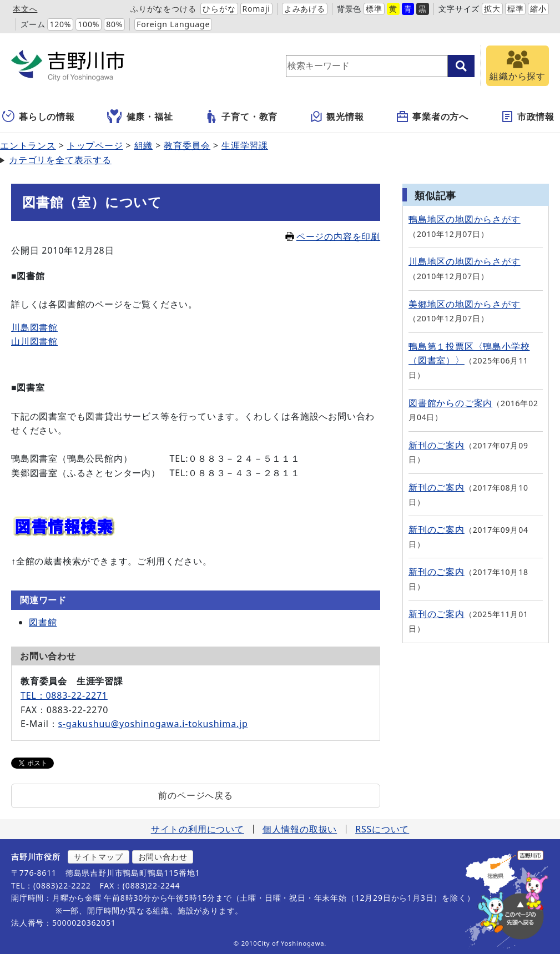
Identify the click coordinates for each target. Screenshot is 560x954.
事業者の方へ (432, 117)
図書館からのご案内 (450, 403)
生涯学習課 (245, 145)
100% (89, 24)
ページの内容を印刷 (333, 236)
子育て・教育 (241, 117)
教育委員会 (187, 145)
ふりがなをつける (163, 9)
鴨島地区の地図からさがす (465, 219)
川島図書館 (34, 327)
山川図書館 (34, 341)
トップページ (95, 145)
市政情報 (528, 117)
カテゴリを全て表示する (60, 160)
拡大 (492, 9)
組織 (144, 145)
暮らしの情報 (39, 117)
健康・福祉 (140, 117)
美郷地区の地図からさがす (465, 304)
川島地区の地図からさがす (465, 261)
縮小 (538, 9)
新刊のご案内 (437, 445)
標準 (374, 9)
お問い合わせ (163, 857)
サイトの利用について (198, 829)
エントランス (28, 145)
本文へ (25, 9)
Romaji (256, 9)
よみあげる (305, 9)
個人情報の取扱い (300, 829)
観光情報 (337, 117)
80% (114, 24)
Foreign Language (173, 24)
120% (60, 24)
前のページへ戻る (195, 795)
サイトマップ (99, 857)
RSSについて (382, 829)
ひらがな (219, 9)
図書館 (43, 622)
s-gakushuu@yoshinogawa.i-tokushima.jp (153, 724)
